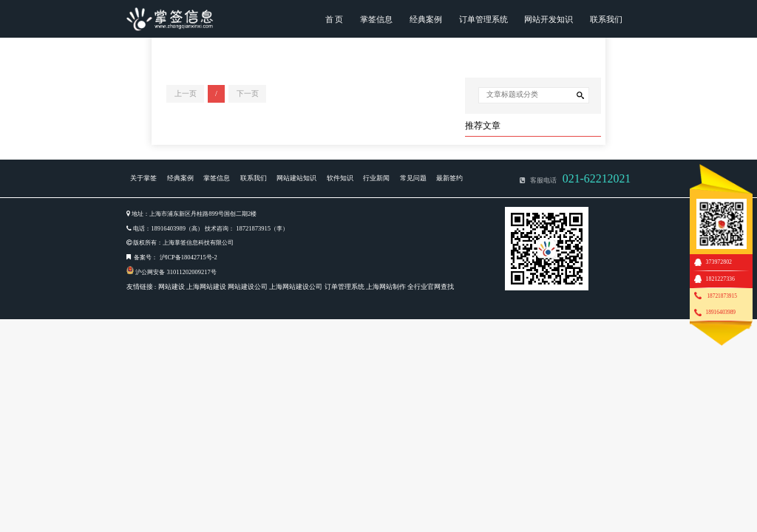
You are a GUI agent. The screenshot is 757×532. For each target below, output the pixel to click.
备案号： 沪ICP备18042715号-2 (175, 257)
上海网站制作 (386, 287)
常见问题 (413, 178)
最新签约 (449, 178)
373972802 (719, 262)
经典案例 (426, 19)
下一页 (248, 93)
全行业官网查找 (431, 287)
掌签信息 (376, 19)
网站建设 (172, 287)
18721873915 (722, 296)
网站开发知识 (549, 19)
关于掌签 (143, 178)
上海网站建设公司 (296, 287)
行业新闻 (376, 178)
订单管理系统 (483, 19)
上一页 (186, 93)
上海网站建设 (206, 287)
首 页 (335, 19)
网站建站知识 (296, 178)
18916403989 (721, 312)
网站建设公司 (248, 287)
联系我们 (606, 19)
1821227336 (720, 279)
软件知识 (340, 178)
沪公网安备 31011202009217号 (176, 272)
